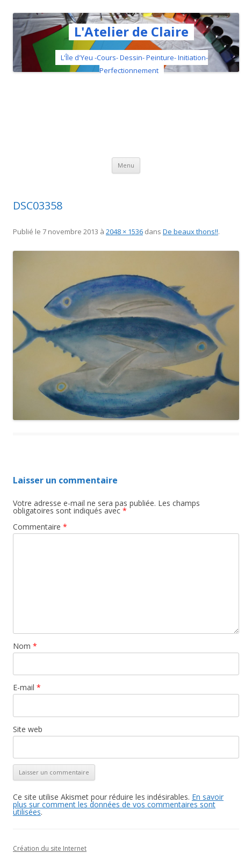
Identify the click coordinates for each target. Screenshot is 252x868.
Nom (25, 646)
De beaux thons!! (190, 232)
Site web (28, 729)
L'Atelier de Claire (131, 32)
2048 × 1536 (124, 232)
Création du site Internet (50, 848)
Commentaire (40, 527)
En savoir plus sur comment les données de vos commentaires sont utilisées (118, 804)
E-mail (27, 687)
